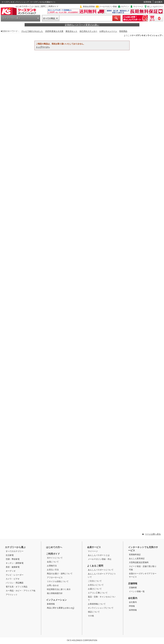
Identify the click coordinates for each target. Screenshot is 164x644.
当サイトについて (55, 558)
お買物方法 (52, 566)
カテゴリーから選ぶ (11, 18)
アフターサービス (55, 578)
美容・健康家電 (13, 567)
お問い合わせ (53, 585)
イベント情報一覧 (137, 591)
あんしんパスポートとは (99, 555)
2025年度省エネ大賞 (54, 31)
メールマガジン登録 (108, 7)
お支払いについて (96, 585)
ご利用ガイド (53, 6)
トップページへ (43, 47)
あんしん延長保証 (137, 558)
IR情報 (132, 606)
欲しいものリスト (155, 7)
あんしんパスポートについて (101, 570)
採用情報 (147, 2)
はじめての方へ (22, 6)
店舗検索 (133, 588)
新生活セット (72, 31)
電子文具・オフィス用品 (17, 587)
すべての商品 (49, 18)
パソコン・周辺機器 (15, 583)
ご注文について (95, 581)
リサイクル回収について (58, 581)
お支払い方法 (53, 570)
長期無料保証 (135, 555)
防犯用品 (123, 31)
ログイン (125, 7)
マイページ (138, 7)
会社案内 (158, 2)
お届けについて (95, 589)
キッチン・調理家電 (15, 563)
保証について (94, 612)
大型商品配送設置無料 (139, 562)
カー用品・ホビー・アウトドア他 (20, 591)
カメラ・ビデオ (13, 579)
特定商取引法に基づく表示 (59, 589)
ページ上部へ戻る (153, 534)
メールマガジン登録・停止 (100, 559)
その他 (91, 616)
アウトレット (12, 595)
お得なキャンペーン (108, 31)
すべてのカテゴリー (15, 551)
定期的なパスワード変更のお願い (82, 25)
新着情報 (51, 604)
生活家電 (10, 555)
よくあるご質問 (38, 6)
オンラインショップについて (101, 608)
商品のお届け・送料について (60, 574)
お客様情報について (97, 604)
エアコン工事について (98, 593)
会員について (53, 562)
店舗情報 (133, 583)
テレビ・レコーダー (15, 575)
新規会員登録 (89, 7)
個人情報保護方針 (55, 593)
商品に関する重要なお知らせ (61, 608)
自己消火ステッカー (88, 31)
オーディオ (11, 571)
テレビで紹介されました (32, 31)
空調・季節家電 (13, 559)
